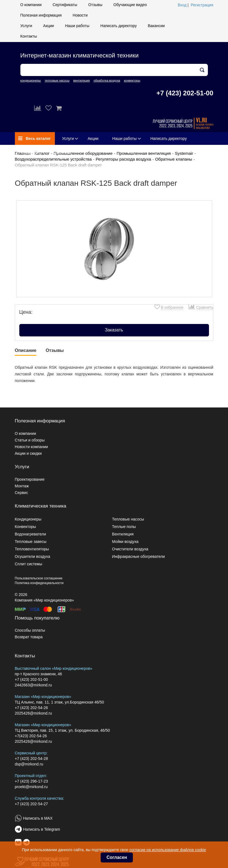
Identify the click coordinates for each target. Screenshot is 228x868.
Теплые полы (124, 527)
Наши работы (77, 26)
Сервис (22, 493)
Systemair (184, 153)
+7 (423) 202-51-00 (185, 93)
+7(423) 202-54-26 (31, 736)
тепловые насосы (57, 80)
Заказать (114, 330)
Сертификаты (65, 5)
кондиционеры (31, 80)
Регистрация (202, 5)
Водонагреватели (30, 534)
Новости (80, 15)
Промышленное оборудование (83, 153)
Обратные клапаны (174, 159)
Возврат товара (29, 637)
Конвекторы (26, 527)
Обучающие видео (130, 5)
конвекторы (132, 80)
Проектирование (30, 479)
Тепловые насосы (128, 519)
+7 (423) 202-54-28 (31, 759)
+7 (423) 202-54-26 (31, 708)
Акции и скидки (28, 453)
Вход (182, 5)
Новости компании (32, 447)
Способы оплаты (30, 630)
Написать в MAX (38, 818)
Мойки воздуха (125, 542)
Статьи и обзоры (30, 440)
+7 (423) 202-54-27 (31, 804)
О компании (31, 5)
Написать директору (119, 26)
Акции (49, 26)
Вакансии (156, 26)
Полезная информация (41, 15)
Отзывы (95, 5)
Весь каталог (35, 138)
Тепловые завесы (31, 542)
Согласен (117, 857)
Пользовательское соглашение (39, 578)
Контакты (29, 36)
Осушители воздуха (33, 556)
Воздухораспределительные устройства (53, 159)
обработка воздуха (107, 80)
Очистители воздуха (130, 549)
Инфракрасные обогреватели (138, 556)
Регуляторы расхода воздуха (123, 159)
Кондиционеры (28, 519)
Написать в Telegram (42, 829)
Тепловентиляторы (32, 549)
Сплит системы (29, 564)
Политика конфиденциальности (39, 583)
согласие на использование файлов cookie (168, 850)
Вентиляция (123, 534)
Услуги (26, 26)
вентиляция (82, 80)
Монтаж (22, 486)
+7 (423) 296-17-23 (31, 781)
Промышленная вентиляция (144, 153)
